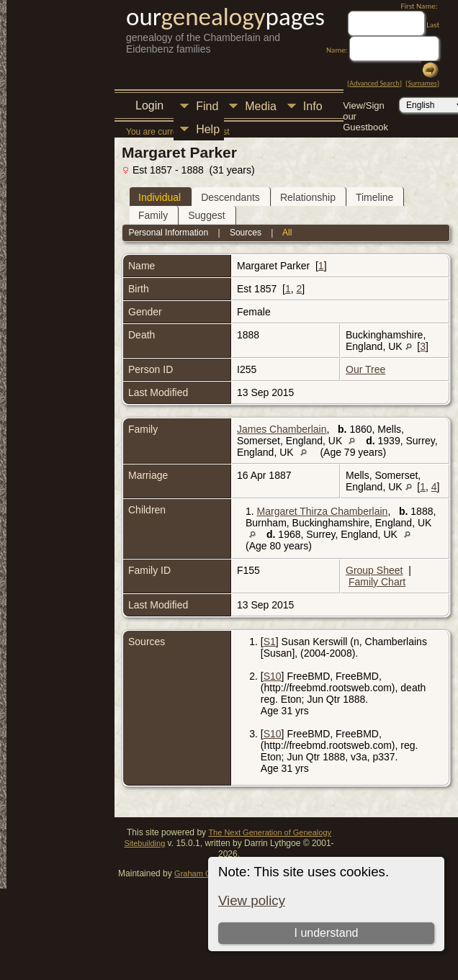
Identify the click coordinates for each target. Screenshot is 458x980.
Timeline (374, 197)
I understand (326, 933)
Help (208, 129)
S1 (270, 642)
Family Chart (377, 582)
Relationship (308, 197)
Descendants (230, 197)
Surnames (422, 83)
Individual (160, 197)
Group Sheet (374, 570)
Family (153, 215)
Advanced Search (374, 83)
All (287, 233)
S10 (273, 676)
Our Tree (365, 369)
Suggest (206, 215)
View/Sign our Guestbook (365, 107)
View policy (252, 900)
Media (261, 106)
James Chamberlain (282, 429)
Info (313, 106)
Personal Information (168, 233)
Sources (246, 233)
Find (207, 106)
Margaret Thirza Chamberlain (323, 511)
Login (149, 105)
